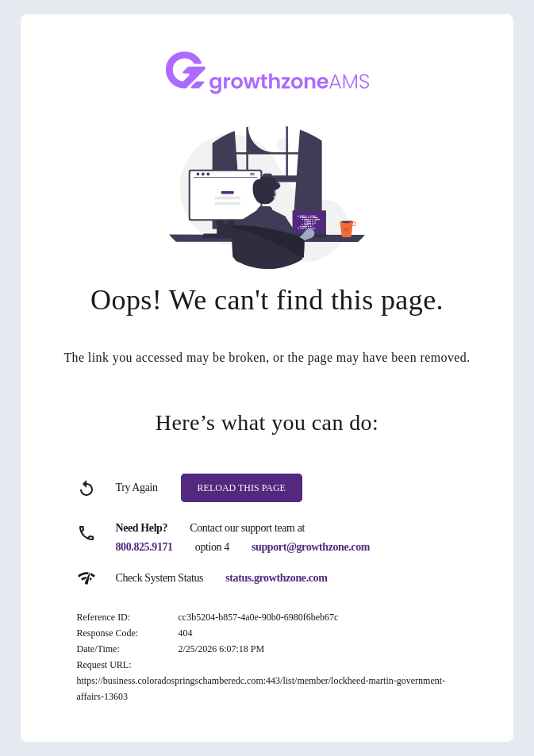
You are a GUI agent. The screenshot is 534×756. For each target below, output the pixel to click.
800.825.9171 (144, 547)
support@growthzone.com (311, 547)
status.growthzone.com (276, 578)
